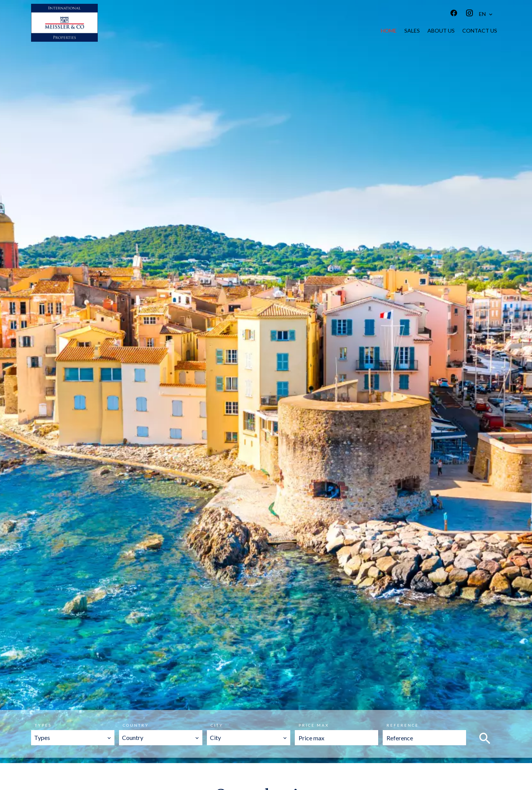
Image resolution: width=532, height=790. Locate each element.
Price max (314, 725)
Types (43, 725)
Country (136, 725)
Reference (403, 725)
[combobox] (73, 738)
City (217, 725)
